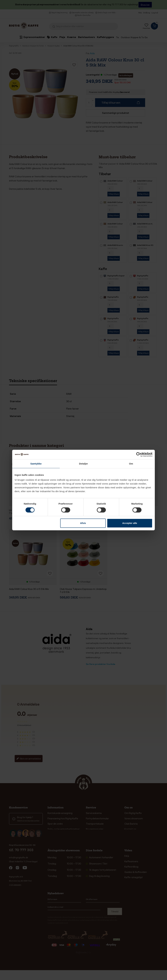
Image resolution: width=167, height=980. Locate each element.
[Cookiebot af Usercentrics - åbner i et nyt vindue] (139, 454)
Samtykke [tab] (36, 464)
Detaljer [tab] (83, 464)
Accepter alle (130, 523)
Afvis (83, 523)
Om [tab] (131, 464)
